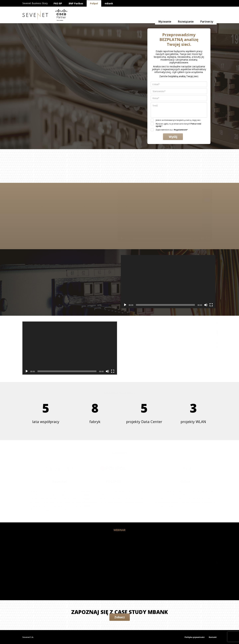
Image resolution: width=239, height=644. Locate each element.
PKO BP (58, 3)
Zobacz (120, 617)
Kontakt (213, 637)
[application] (141, 215)
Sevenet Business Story (35, 3)
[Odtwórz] (98, 238)
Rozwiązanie (186, 15)
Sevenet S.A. (28, 637)
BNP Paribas (76, 3)
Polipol (94, 3)
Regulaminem (180, 130)
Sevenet (35, 15)
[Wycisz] (179, 238)
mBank (109, 3)
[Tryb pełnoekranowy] (184, 238)
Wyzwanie (165, 15)
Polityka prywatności (195, 637)
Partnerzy (207, 15)
